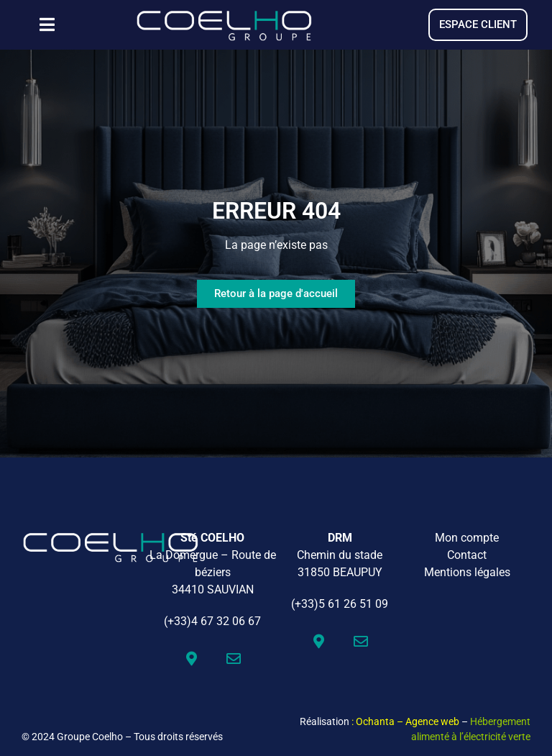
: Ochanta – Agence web (405, 721)
